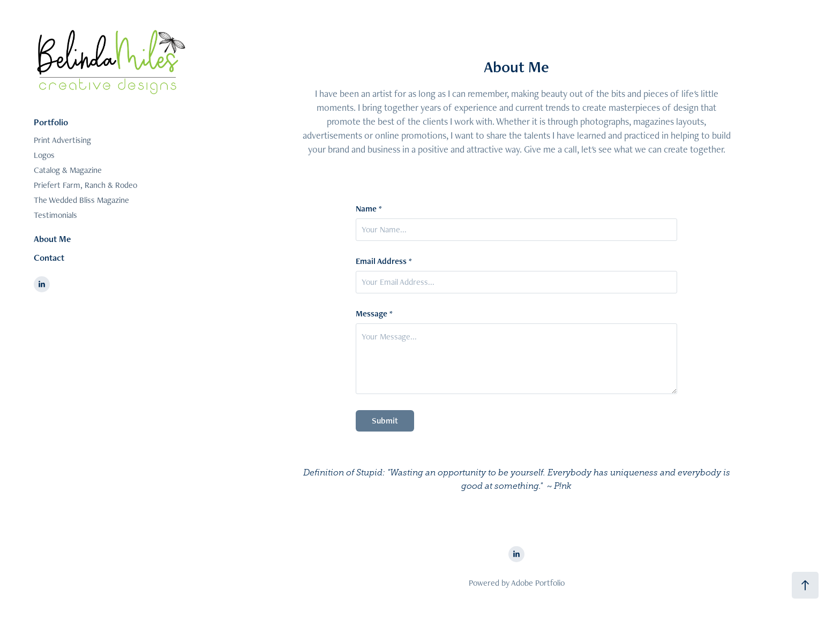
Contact (49, 258)
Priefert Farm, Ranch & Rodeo (85, 185)
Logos (44, 155)
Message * (374, 314)
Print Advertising (62, 140)
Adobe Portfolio (538, 583)
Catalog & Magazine (68, 170)
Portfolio (51, 122)
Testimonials (55, 215)
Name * (369, 209)
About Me (52, 239)
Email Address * (384, 261)
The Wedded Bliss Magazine (81, 200)
